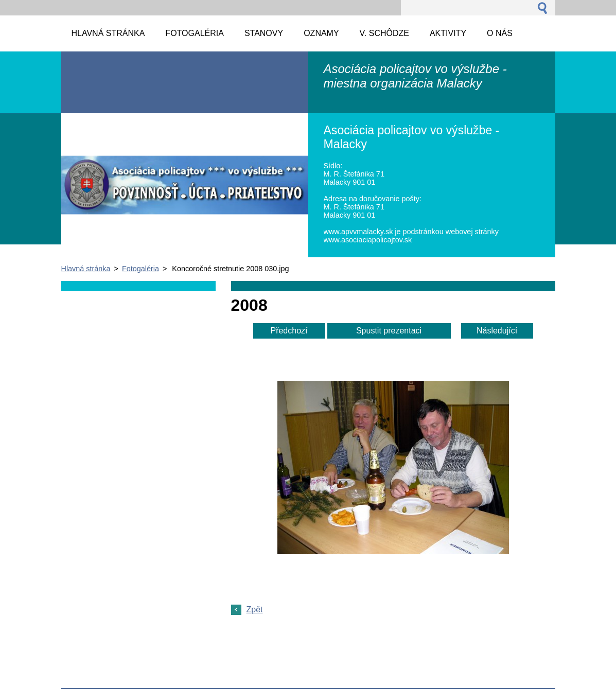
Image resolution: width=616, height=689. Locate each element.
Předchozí (289, 331)
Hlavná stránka (86, 269)
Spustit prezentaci (389, 331)
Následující (497, 331)
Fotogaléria (140, 269)
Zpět (255, 609)
